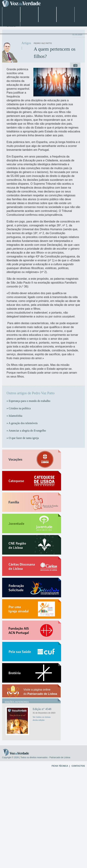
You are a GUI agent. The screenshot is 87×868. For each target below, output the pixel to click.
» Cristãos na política (19, 408)
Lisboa (29, 11)
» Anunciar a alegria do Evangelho (26, 431)
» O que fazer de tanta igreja (23, 438)
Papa (66, 11)
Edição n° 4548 (42, 709)
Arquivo (66, 18)
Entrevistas (29, 18)
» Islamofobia (14, 416)
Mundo (11, 18)
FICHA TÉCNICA (60, 766)
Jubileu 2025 (47, 11)
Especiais (47, 18)
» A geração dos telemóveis (22, 423)
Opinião (11, 26)
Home (11, 11)
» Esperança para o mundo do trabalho (28, 401)
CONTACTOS (78, 766)
